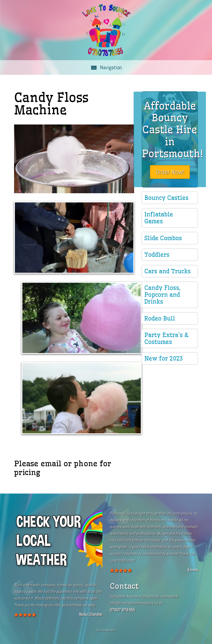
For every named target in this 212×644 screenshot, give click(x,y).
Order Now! (170, 172)
